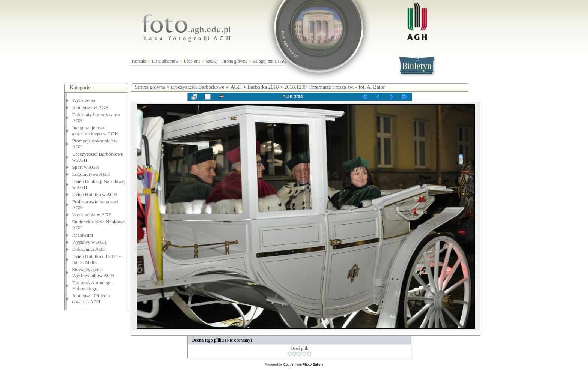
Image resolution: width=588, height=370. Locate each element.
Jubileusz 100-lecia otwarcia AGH (91, 299)
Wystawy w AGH (90, 242)
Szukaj (212, 61)
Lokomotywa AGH (91, 174)
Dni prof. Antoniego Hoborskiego (92, 285)
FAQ (282, 61)
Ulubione (192, 61)
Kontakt (139, 61)
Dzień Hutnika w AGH (95, 194)
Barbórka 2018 (263, 87)
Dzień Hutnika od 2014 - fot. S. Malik (97, 259)
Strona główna (234, 61)
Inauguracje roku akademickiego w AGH (95, 131)
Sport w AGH (86, 167)
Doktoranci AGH (89, 249)
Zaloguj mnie (265, 61)
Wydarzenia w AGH (92, 215)
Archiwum (83, 235)
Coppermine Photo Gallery (303, 364)
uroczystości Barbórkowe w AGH (206, 87)
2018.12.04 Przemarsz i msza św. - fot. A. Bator (334, 87)
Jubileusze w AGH (91, 107)
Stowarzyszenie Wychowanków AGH (93, 272)
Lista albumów (165, 61)
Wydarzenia (84, 100)
